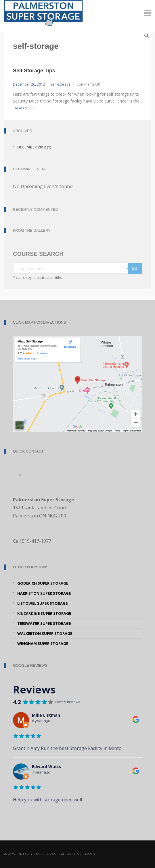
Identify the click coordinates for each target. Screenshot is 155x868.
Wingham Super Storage (43, 643)
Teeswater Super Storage (44, 623)
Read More (25, 108)
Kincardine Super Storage (44, 613)
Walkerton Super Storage (45, 633)
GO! (135, 268)
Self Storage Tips (34, 71)
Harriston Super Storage (44, 593)
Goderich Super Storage (43, 583)
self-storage (61, 84)
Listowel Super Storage (42, 603)
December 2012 (31, 147)
